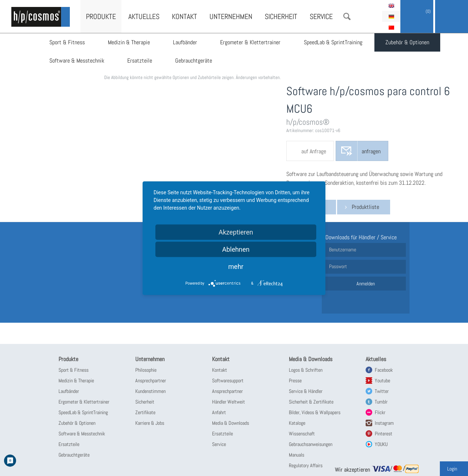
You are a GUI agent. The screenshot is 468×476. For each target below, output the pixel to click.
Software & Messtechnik (77, 61)
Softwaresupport (228, 381)
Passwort (338, 266)
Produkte (101, 16)
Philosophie (146, 370)
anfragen (371, 151)
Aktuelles (144, 16)
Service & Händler (306, 391)
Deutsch (391, 16)
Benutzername (343, 250)
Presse (295, 381)
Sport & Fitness (67, 42)
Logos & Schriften (306, 370)
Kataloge (297, 423)
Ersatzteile (140, 61)
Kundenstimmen (150, 391)
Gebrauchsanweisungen (311, 444)
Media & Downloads (231, 423)
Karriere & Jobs (150, 423)
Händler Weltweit (229, 402)
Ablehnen (236, 249)
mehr (236, 266)
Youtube (382, 381)
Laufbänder (186, 42)
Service (321, 16)
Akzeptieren (236, 232)
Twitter (382, 391)
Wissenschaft (302, 434)
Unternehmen (231, 16)
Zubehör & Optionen (409, 42)
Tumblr (381, 402)
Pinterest (384, 434)
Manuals (297, 455)
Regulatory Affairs (306, 465)
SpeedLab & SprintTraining (334, 42)
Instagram (384, 423)
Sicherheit (281, 16)
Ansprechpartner (151, 381)
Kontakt (184, 16)
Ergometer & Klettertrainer (251, 42)
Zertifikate (145, 412)
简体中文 (391, 27)
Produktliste (365, 207)
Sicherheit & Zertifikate (311, 402)
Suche (347, 16)
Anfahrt (219, 412)
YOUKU (381, 444)
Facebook (384, 370)
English (391, 5)
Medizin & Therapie (129, 42)
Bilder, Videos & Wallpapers (315, 412)
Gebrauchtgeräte (194, 61)
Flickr (380, 412)
